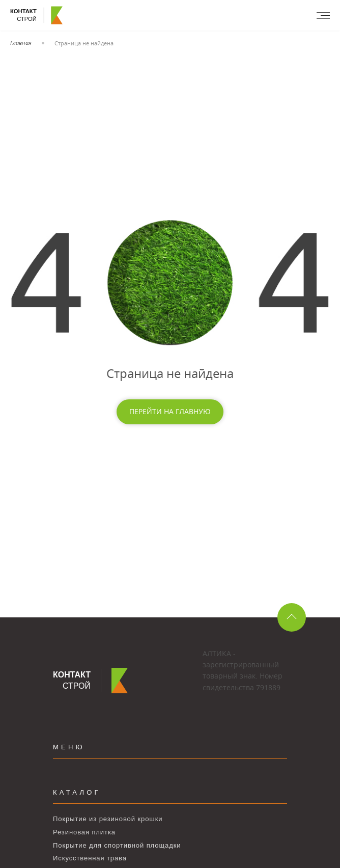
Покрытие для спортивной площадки (117, 845)
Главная (21, 43)
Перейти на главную (170, 411)
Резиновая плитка (84, 832)
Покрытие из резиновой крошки (108, 819)
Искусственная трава (90, 858)
